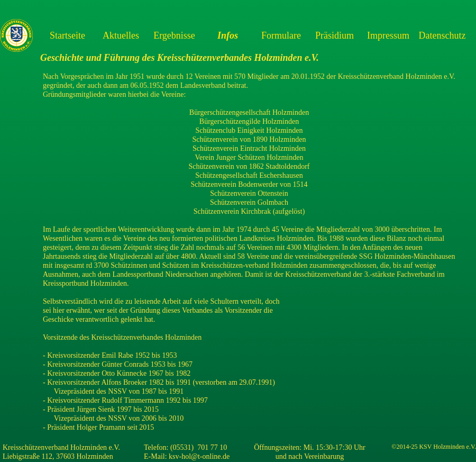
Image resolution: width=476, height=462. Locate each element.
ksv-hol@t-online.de (199, 456)
